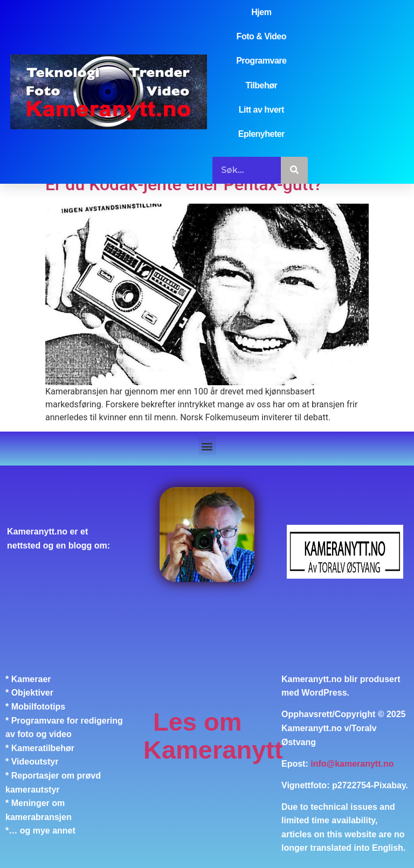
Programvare (261, 61)
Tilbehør (261, 85)
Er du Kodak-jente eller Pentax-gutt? (184, 184)
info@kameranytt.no (352, 764)
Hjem (261, 12)
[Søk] (294, 170)
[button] (207, 446)
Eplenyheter (261, 134)
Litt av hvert (261, 110)
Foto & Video (261, 36)
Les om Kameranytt (213, 736)
